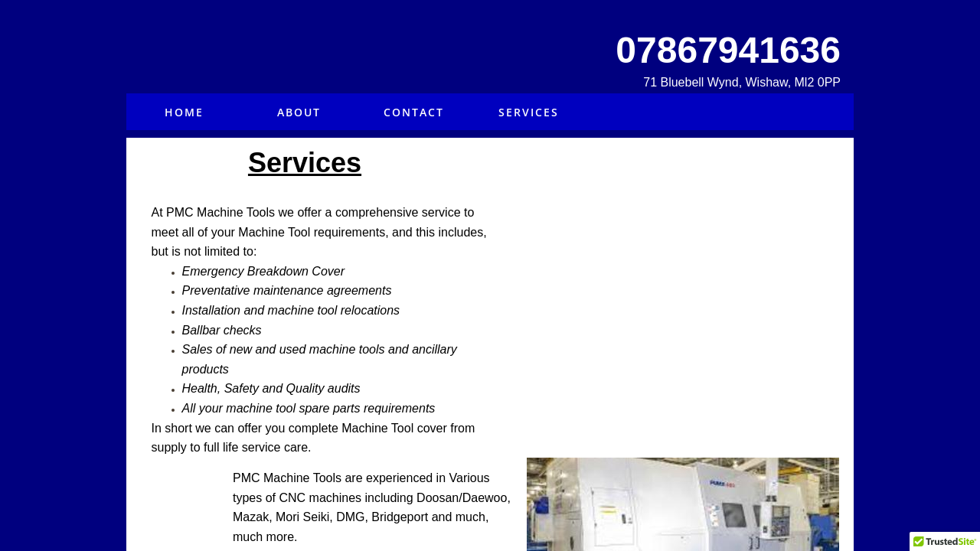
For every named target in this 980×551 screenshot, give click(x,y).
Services (529, 112)
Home (184, 112)
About (299, 112)
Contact (414, 112)
